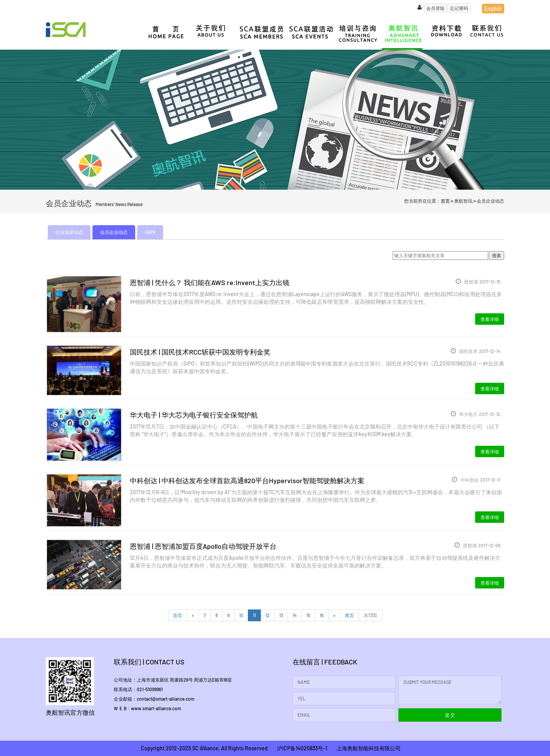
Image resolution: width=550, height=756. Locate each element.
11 (254, 615)
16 (322, 615)
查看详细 (490, 319)
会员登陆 (435, 8)
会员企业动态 (114, 232)
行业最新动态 (69, 232)
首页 (445, 201)
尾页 (349, 615)
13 (281, 615)
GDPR (150, 232)
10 (241, 615)
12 (268, 615)
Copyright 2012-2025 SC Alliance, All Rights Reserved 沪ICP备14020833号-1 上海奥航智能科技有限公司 (271, 748)
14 (295, 615)
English (493, 9)
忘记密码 (459, 8)
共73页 (370, 615)
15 (308, 615)
